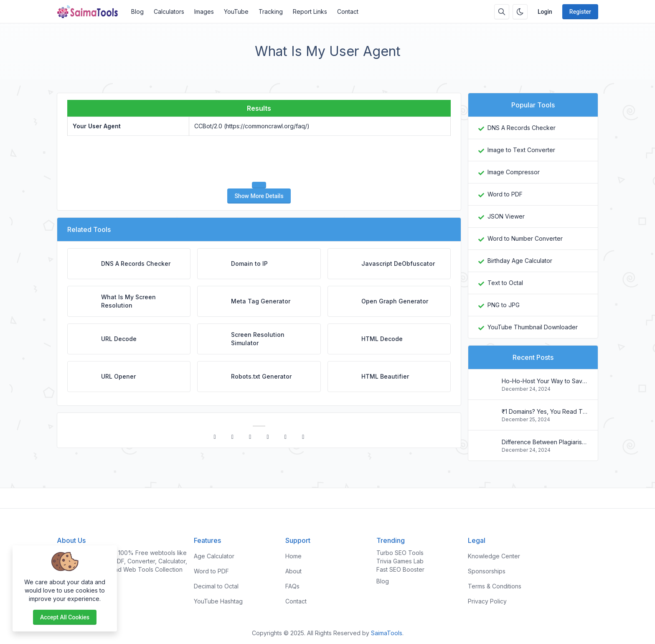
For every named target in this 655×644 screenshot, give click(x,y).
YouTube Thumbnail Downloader (533, 327)
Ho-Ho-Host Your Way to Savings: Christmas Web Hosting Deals (545, 381)
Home (293, 556)
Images (204, 11)
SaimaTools (387, 633)
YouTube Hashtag (218, 601)
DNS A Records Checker (522, 128)
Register (580, 12)
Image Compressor (514, 172)
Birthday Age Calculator (520, 261)
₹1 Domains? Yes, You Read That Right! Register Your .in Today (545, 411)
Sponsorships (487, 571)
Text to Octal (505, 283)
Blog (137, 11)
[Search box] (502, 12)
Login (545, 12)
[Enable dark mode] (520, 12)
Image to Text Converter (521, 150)
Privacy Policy (487, 601)
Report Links (310, 11)
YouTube (236, 11)
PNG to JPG (504, 305)
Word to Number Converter (525, 238)
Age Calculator (214, 556)
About (293, 571)
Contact (348, 11)
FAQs (292, 586)
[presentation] (259, 159)
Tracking (271, 11)
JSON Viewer (506, 216)
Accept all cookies (65, 617)
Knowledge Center (494, 556)
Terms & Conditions (495, 586)
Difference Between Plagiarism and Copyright (545, 442)
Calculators (169, 11)
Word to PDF (505, 194)
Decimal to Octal (216, 586)
